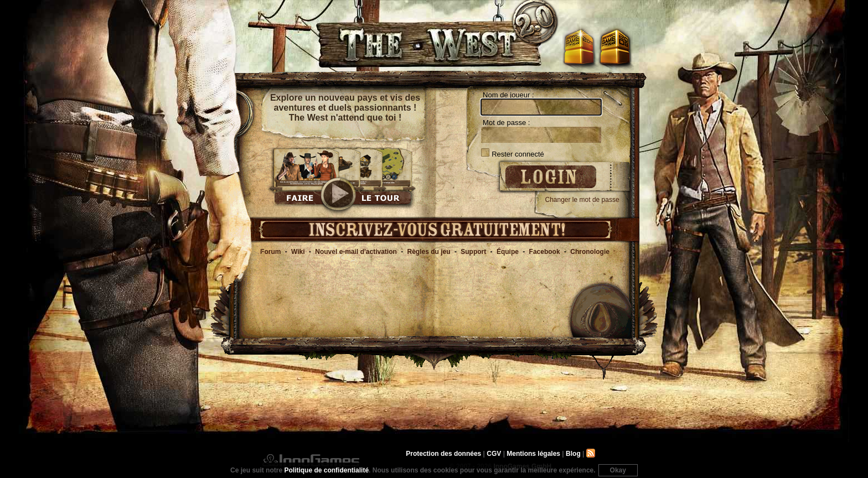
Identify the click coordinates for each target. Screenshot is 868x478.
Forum (270, 252)
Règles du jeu (429, 252)
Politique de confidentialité (326, 470)
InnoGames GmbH (311, 460)
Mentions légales (533, 454)
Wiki (298, 252)
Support (473, 252)
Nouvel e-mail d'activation (356, 252)
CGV (494, 454)
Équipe (508, 252)
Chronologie (590, 252)
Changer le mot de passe (582, 200)
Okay (618, 470)
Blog (573, 454)
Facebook (545, 252)
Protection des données (443, 454)
